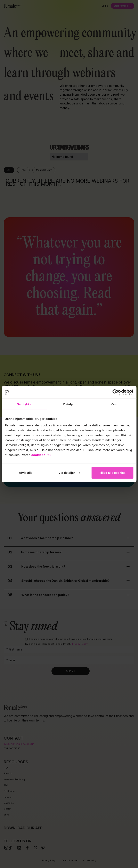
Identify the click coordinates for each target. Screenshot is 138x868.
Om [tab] (114, 404)
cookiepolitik (41, 455)
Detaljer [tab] (69, 404)
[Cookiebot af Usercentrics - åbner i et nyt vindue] (115, 392)
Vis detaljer (69, 472)
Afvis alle (26, 472)
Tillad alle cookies (112, 472)
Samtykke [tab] (24, 404)
